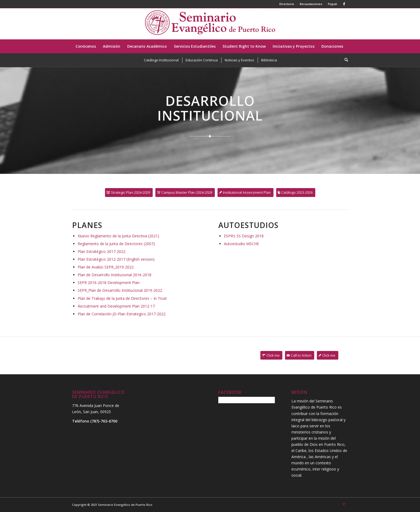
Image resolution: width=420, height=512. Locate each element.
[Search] (344, 60)
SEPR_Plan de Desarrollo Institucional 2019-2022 (120, 290)
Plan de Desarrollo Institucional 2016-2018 (115, 275)
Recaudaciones (311, 4)
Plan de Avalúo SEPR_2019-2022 (106, 267)
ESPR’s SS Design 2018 (244, 236)
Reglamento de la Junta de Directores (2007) (116, 244)
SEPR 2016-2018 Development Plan (109, 283)
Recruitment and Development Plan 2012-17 (116, 306)
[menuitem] (287, 4)
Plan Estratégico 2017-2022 (102, 251)
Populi (332, 4)
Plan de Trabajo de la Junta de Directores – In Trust (122, 298)
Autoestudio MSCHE (241, 244)
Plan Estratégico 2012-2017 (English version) (116, 259)
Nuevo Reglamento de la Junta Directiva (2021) (118, 236)
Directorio (287, 4)
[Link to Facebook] (344, 4)
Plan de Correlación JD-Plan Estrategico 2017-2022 (122, 314)
